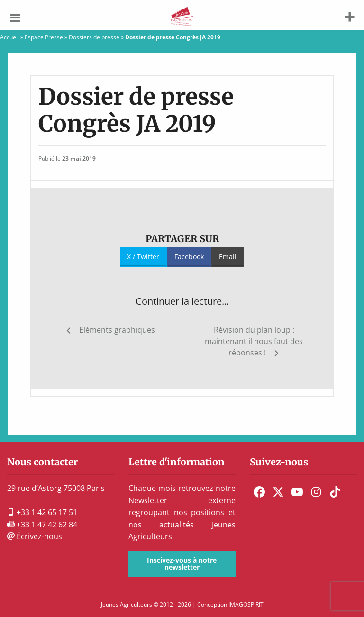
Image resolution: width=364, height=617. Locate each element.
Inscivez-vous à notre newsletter (182, 563)
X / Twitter (143, 257)
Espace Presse (44, 37)
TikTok (335, 492)
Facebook (189, 257)
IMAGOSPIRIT (246, 604)
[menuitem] (259, 492)
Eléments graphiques (117, 330)
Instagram (316, 492)
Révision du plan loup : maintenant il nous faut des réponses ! (254, 341)
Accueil (9, 37)
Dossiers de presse (94, 37)
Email (228, 257)
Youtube (297, 492)
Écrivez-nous (35, 536)
